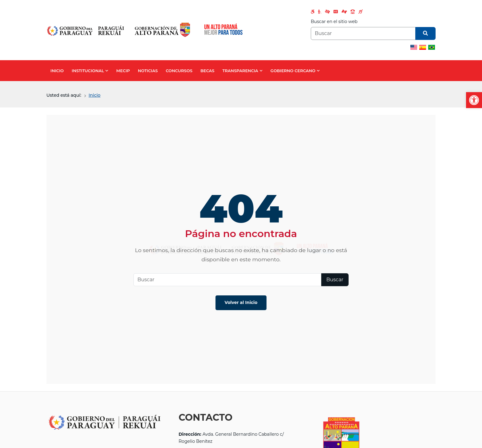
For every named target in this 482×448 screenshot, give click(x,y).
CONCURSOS (179, 71)
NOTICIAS (148, 71)
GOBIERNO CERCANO (293, 71)
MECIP (123, 71)
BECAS (207, 71)
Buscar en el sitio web (334, 21)
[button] (474, 100)
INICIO (57, 71)
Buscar (335, 280)
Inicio (94, 95)
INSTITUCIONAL (88, 71)
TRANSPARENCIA (240, 71)
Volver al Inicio (241, 302)
